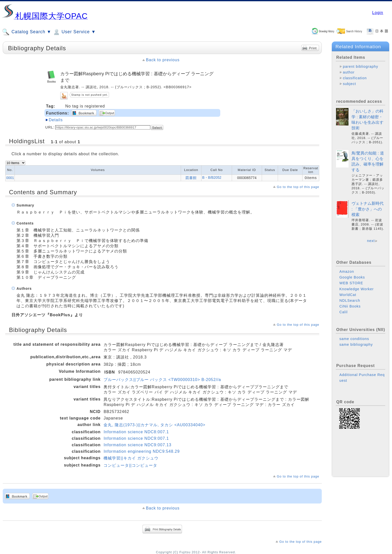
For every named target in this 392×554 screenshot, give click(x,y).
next (371, 241)
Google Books (352, 277)
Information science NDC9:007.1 (136, 438)
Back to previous (163, 60)
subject (349, 84)
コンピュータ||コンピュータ (130, 465)
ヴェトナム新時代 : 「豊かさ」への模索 (367, 209)
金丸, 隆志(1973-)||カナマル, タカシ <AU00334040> (154, 425)
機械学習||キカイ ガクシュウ (131, 458)
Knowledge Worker (356, 289)
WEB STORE (351, 283)
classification (355, 78)
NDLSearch (350, 300)
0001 (10, 178)
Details (56, 120)
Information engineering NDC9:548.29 (142, 451)
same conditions (354, 339)
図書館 (191, 178)
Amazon (347, 271)
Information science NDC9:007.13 (137, 445)
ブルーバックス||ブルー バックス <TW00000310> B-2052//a (162, 380)
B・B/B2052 (212, 177)
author (349, 72)
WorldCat (348, 295)
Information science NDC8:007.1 (136, 432)
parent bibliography (360, 66)
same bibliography (356, 344)
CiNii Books (350, 306)
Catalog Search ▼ (27, 32)
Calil (343, 312)
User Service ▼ (74, 32)
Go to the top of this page (298, 187)
